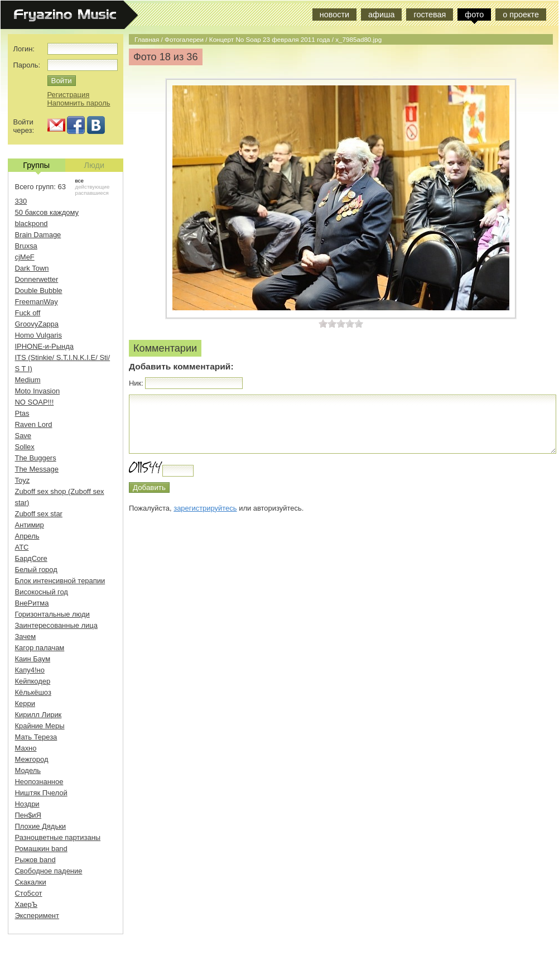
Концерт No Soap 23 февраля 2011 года (270, 39)
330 (21, 201)
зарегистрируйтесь (205, 508)
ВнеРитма (32, 603)
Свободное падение (49, 871)
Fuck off (28, 313)
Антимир (30, 525)
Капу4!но (30, 670)
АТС (22, 547)
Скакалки (31, 882)
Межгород (32, 759)
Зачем (26, 636)
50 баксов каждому (47, 212)
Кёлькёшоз (33, 692)
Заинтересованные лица (56, 625)
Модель (28, 770)
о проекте (521, 15)
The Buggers (36, 458)
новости (334, 15)
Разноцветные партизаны (58, 837)
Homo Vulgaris (38, 335)
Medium (28, 380)
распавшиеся (92, 193)
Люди (94, 165)
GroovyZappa (37, 324)
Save (23, 436)
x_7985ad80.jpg (358, 39)
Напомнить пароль (79, 103)
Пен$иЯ (28, 815)
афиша (381, 15)
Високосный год (42, 592)
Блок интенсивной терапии (60, 581)
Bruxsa (26, 246)
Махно (26, 748)
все (79, 181)
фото (474, 15)
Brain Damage (38, 235)
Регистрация (69, 95)
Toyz (23, 480)
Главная (147, 39)
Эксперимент (37, 916)
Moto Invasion (38, 391)
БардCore (31, 558)
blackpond (32, 224)
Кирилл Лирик (38, 715)
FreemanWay (37, 302)
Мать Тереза (36, 737)
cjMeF (25, 257)
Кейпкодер (33, 681)
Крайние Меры (40, 726)
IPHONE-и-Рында (44, 346)
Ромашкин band (41, 849)
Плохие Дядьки (41, 826)
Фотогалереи (184, 39)
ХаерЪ (26, 904)
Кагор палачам (40, 648)
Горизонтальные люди (52, 614)
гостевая (430, 15)
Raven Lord (34, 424)
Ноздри (27, 804)
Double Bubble (39, 290)
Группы (36, 166)
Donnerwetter (37, 279)
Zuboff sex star (39, 514)
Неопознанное (39, 782)
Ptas (22, 413)
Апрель (27, 536)
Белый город (36, 570)
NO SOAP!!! (35, 402)
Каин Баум (33, 659)
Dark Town (32, 268)
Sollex (25, 447)
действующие (93, 187)
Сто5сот (29, 893)
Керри (25, 703)
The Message (37, 469)
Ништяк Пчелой (41, 793)
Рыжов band (35, 860)
